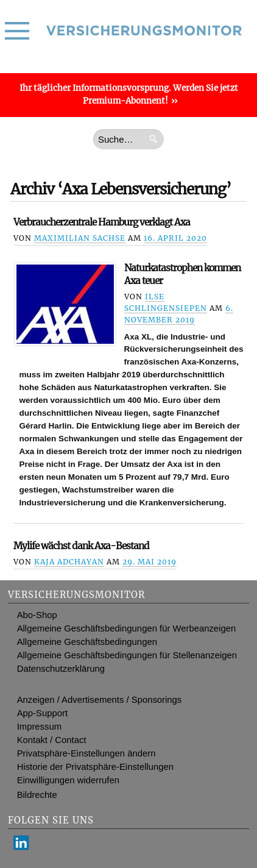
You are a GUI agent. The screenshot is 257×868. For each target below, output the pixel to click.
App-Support (42, 713)
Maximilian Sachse (80, 238)
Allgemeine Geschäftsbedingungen (87, 642)
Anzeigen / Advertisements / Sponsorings (100, 700)
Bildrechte (37, 795)
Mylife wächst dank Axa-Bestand (81, 546)
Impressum (39, 727)
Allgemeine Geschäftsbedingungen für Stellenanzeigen (127, 655)
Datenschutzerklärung (61, 669)
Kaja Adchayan (69, 562)
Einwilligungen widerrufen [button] (68, 780)
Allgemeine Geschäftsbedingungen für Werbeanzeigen (127, 628)
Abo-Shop (37, 615)
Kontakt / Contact (52, 740)
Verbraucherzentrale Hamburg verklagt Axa (102, 222)
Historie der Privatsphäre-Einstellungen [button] (95, 767)
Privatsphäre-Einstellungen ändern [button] (86, 753)
